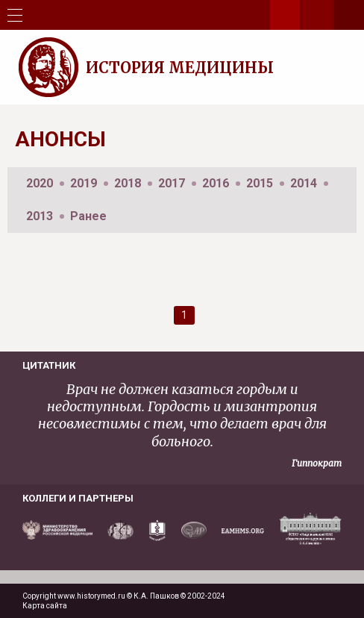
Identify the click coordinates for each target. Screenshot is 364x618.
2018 (128, 183)
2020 (40, 183)
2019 (84, 183)
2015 (260, 183)
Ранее (88, 216)
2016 (216, 183)
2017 (172, 183)
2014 (304, 183)
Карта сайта (45, 606)
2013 (40, 216)
